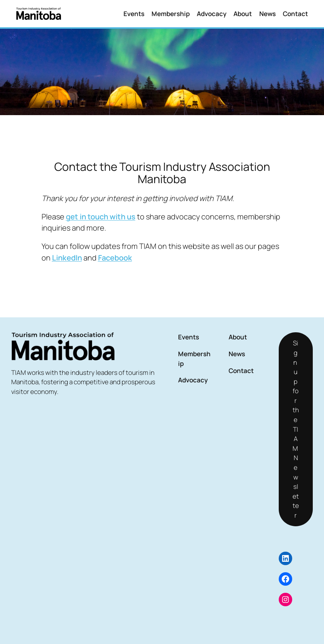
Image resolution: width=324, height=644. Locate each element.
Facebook (115, 258)
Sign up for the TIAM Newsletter (296, 429)
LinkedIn (67, 258)
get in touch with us (101, 217)
